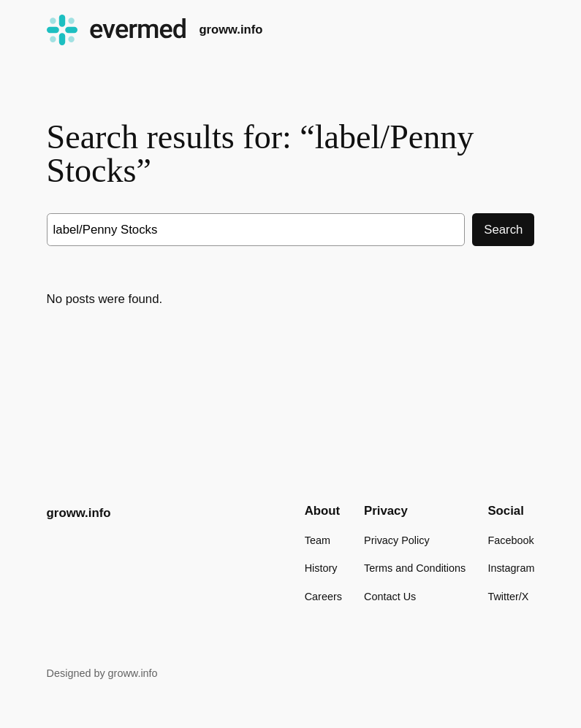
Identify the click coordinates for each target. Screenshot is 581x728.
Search (503, 230)
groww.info (231, 30)
